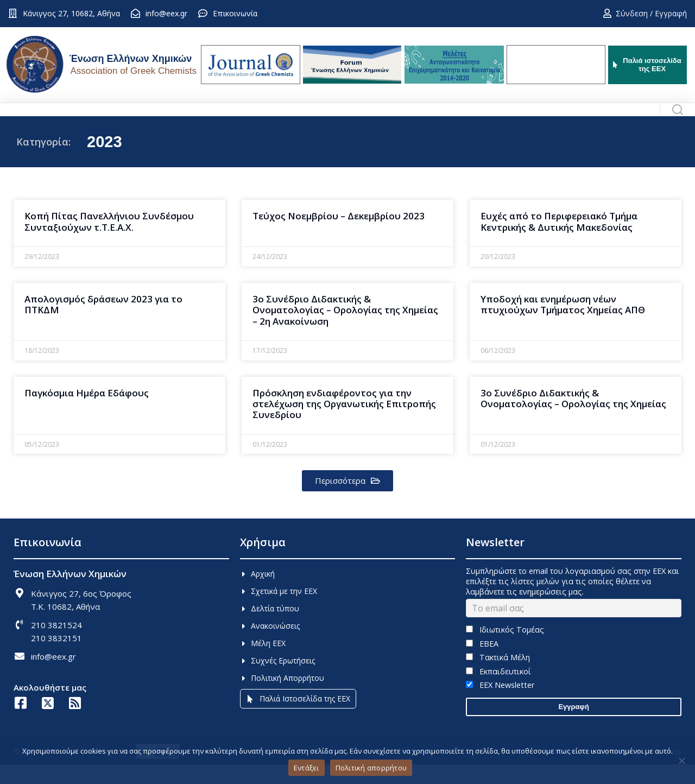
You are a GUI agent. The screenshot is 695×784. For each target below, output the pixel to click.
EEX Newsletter (500, 704)
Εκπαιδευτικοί (498, 691)
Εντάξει (307, 768)
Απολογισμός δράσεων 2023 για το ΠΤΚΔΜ (103, 324)
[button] (347, 500)
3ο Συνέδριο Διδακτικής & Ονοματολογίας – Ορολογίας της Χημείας (573, 418)
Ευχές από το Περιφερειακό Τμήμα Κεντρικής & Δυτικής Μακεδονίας (559, 241)
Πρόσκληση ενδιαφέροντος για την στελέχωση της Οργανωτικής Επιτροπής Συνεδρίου (344, 423)
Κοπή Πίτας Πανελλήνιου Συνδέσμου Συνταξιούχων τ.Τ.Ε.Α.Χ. (109, 241)
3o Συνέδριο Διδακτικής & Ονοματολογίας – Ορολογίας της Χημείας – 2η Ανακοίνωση (345, 330)
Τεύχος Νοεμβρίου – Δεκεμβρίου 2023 (339, 235)
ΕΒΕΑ (482, 663)
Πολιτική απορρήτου (371, 768)
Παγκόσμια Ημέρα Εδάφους (87, 412)
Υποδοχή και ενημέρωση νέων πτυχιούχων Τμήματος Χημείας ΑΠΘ (563, 324)
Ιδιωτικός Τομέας (505, 649)
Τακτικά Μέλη (498, 677)
